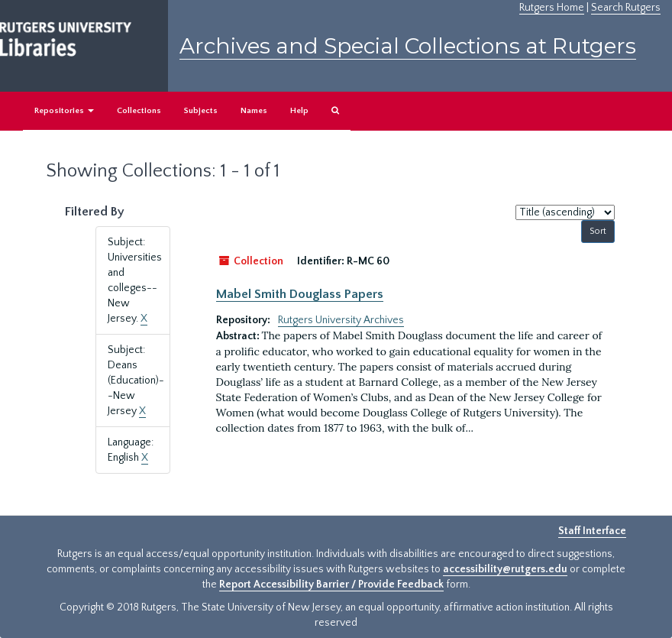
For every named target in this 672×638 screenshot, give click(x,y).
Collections (139, 111)
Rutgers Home (552, 8)
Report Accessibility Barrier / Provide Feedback (331, 585)
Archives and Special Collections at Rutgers (408, 46)
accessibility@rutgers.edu (505, 569)
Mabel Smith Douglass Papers (300, 294)
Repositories (64, 111)
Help (299, 111)
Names (254, 111)
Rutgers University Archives (341, 320)
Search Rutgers (626, 8)
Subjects (201, 111)
